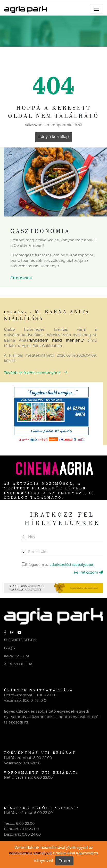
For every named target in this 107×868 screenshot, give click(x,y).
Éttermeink (21, 278)
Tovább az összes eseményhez (36, 373)
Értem (64, 861)
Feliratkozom (88, 572)
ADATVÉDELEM (18, 664)
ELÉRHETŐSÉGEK (20, 640)
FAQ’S (9, 648)
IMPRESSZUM (16, 656)
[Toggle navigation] (96, 9)
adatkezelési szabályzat (31, 853)
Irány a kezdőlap (54, 137)
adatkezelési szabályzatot (71, 565)
